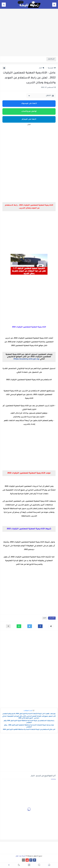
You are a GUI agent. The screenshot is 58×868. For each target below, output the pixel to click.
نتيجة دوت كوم (21, 856)
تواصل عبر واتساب (29, 111)
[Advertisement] (29, 38)
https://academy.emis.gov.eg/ (26, 359)
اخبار (42, 68)
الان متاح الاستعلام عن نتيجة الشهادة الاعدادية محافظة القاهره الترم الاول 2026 (29, 730)
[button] (40, 626)
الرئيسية (52, 68)
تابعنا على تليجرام (29, 119)
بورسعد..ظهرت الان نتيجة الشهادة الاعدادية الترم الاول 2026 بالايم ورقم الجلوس (29, 714)
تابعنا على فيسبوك (29, 104)
